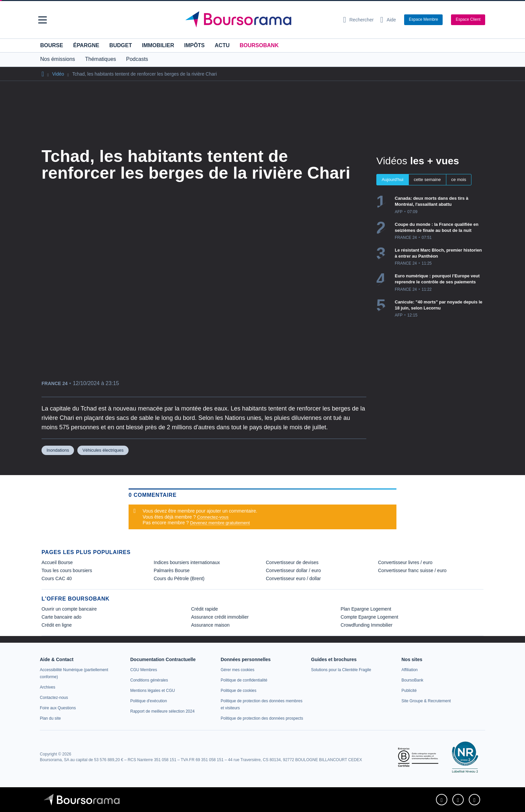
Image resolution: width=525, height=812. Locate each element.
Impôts (194, 45)
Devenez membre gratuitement (220, 523)
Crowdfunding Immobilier (366, 625)
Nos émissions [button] (58, 59)
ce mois (459, 179)
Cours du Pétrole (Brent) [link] (179, 578)
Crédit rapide (205, 609)
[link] (48, 687)
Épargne (86, 45)
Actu (222, 45)
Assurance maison (210, 625)
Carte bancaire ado (61, 617)
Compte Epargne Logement (369, 617)
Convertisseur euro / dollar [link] (293, 578)
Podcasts (137, 59)
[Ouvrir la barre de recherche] (358, 20)
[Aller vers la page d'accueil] (260, 20)
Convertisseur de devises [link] (292, 562)
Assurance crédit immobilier (220, 617)
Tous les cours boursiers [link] (67, 570)
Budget (121, 45)
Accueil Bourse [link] (57, 562)
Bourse (52, 45)
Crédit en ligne (57, 625)
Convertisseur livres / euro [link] (405, 562)
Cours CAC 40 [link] (57, 578)
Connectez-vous (213, 517)
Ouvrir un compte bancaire (69, 609)
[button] (43, 20)
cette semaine (427, 179)
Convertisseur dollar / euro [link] (293, 570)
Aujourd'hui (393, 179)
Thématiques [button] (101, 59)
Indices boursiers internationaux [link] (187, 562)
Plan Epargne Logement (366, 609)
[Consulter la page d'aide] (388, 20)
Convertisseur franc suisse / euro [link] (412, 570)
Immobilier (158, 45)
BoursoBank (259, 45)
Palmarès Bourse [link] (172, 570)
